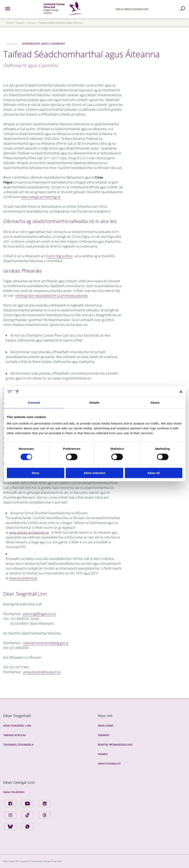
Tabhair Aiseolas (15, 735)
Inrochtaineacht (109, 764)
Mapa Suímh (106, 726)
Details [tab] (95, 403)
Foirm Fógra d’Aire (60, 256)
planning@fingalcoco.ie (39, 614)
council (20, 23)
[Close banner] (181, 392)
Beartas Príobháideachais (115, 745)
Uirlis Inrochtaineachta (132, 9)
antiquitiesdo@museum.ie (42, 672)
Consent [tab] (34, 403)
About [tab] (155, 403)
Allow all (154, 473)
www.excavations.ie (23, 578)
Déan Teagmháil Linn (17, 726)
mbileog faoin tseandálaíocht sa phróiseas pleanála (51, 296)
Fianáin (103, 754)
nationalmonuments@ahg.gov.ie (46, 643)
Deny (36, 473)
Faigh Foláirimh (14, 792)
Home (10, 23)
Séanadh (104, 735)
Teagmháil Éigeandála (18, 745)
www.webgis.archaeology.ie (41, 197)
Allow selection (94, 473)
